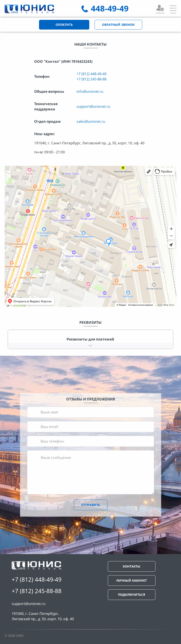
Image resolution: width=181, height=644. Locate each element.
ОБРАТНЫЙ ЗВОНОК (118, 25)
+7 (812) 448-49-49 (91, 74)
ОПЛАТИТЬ (64, 25)
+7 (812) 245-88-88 (91, 79)
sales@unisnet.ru (91, 121)
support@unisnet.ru (93, 106)
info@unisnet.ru (90, 91)
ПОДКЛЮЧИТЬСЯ (132, 595)
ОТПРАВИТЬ (91, 505)
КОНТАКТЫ (132, 566)
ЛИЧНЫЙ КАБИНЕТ (132, 580)
